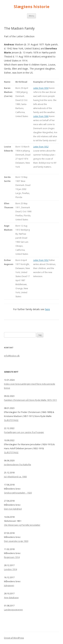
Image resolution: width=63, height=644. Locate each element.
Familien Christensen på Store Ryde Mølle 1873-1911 (30, 400)
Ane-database (11, 597)
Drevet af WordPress (14, 638)
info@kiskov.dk (12, 356)
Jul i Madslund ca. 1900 (15, 477)
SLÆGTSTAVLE (11, 420)
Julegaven (9, 585)
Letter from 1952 (41, 147)
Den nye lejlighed (13, 509)
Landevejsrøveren (13, 610)
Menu (32, 16)
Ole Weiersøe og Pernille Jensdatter (22, 525)
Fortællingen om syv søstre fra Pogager (24, 432)
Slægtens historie (32, 7)
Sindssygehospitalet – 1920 (18, 493)
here (47, 309)
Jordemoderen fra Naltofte (18, 464)
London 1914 (10, 569)
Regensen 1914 (12, 557)
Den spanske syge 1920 (16, 541)
